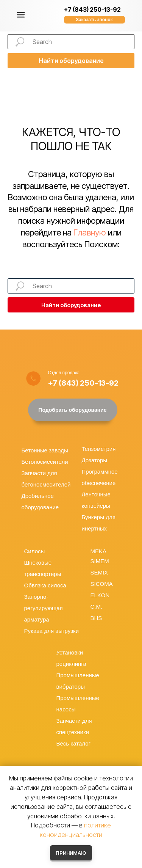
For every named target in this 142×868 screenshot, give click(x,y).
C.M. (97, 607)
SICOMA (102, 584)
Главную (90, 232)
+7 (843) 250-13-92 (92, 9)
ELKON (100, 595)
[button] (94, 20)
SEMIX (99, 572)
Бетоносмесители (45, 462)
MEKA (99, 551)
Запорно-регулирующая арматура (44, 608)
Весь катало (73, 743)
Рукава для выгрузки (52, 631)
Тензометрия (99, 449)
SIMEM (100, 561)
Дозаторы (95, 460)
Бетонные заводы (45, 450)
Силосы (35, 551)
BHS (96, 618)
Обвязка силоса (45, 585)
